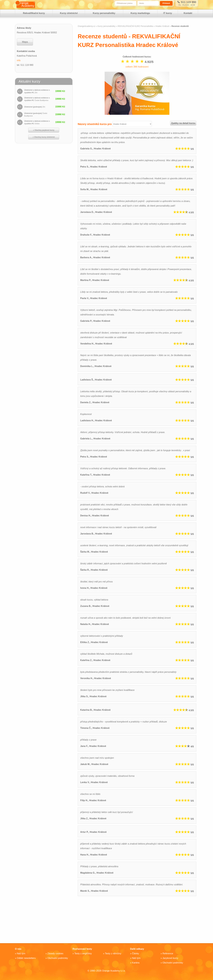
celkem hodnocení (137, 67)
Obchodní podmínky (58, 958)
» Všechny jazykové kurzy (44, 130)
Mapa (25, 42)
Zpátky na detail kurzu (183, 123)
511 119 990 (187, 2)
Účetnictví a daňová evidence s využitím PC (37, 91)
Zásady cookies (55, 953)
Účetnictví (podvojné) (35, 107)
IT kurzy (168, 13)
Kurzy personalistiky (104, 13)
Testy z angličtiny (83, 953)
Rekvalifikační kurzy (34, 13)
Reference (168, 953)
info (19, 61)
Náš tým (21, 953)
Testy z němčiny (113, 953)
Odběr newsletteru (26, 958)
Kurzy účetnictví (69, 13)
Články (135, 953)
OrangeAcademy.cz (86, 26)
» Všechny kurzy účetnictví (44, 137)
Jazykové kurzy (170, 958)
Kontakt (188, 13)
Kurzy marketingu (140, 13)
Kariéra (136, 963)
